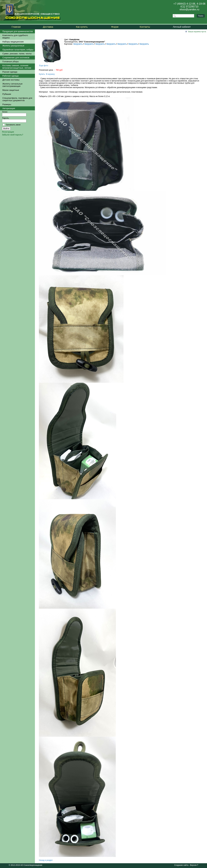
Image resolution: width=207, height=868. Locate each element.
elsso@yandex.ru (189, 9)
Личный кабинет (182, 27)
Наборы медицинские (13, 42)
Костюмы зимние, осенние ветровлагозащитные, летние (17, 67)
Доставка (48, 27)
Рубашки (7, 94)
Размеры (7, 104)
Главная (16, 27)
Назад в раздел (46, 860)
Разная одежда (10, 72)
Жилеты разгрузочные (13, 46)
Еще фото (44, 66)
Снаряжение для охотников (16, 58)
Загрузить (78, 44)
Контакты (145, 27)
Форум (115, 27)
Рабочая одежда (10, 76)
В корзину (50, 74)
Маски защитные (11, 90)
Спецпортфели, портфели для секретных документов (17, 99)
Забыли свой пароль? (13, 135)
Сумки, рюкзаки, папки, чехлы (17, 54)
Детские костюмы (11, 80)
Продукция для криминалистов (18, 31)
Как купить (82, 27)
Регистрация (8, 132)
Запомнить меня (13, 125)
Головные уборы (11, 62)
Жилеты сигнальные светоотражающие (12, 85)
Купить (42, 74)
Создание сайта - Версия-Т (186, 865)
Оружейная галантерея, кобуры (18, 50)
